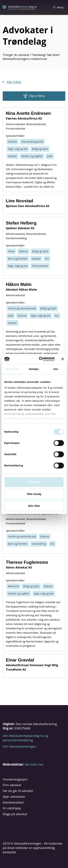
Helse (11, 251)
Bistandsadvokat (36, 124)
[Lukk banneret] (63, 359)
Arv (47, 259)
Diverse (12, 142)
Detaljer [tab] (34, 369)
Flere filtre (37, 96)
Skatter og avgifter (32, 156)
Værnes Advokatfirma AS (24, 118)
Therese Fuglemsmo (27, 562)
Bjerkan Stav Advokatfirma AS (28, 206)
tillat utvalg (34, 494)
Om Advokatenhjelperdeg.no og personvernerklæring (25, 738)
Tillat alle (34, 482)
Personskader (40, 266)
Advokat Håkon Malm (21, 290)
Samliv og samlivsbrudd (22, 308)
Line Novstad (19, 201)
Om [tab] (56, 369)
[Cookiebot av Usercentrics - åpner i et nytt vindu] (41, 359)
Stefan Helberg (21, 223)
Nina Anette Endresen (28, 113)
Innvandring (39, 544)
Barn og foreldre (18, 259)
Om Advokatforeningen (19, 746)
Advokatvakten (13, 802)
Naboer (12, 156)
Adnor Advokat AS (19, 567)
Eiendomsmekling (16, 238)
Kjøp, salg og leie (18, 149)
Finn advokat (12, 785)
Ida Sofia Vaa (34, 764)
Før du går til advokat (18, 791)
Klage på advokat (15, 814)
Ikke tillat (34, 506)
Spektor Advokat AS (20, 228)
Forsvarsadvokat (16, 129)
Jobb (50, 156)
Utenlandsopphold (32, 142)
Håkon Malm (19, 284)
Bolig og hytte (40, 149)
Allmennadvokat (15, 124)
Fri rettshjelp (12, 808)
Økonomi (13, 586)
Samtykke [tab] (12, 369)
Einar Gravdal (20, 660)
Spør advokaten (14, 797)
